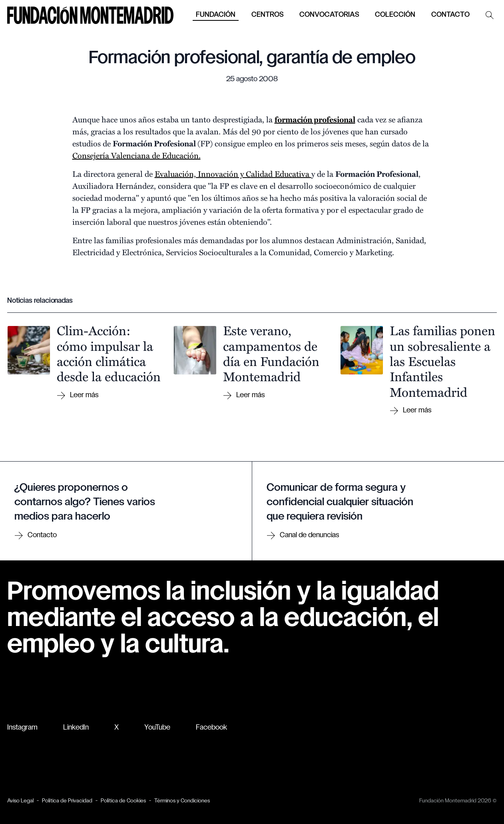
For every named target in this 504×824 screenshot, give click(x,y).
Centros (267, 15)
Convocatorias (329, 15)
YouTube (157, 728)
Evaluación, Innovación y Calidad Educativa (233, 173)
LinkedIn (76, 728)
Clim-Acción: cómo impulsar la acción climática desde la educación (109, 353)
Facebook (211, 728)
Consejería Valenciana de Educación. (136, 155)
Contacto (450, 15)
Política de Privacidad (67, 801)
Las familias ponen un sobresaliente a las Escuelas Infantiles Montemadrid (442, 361)
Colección (395, 15)
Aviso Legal (20, 801)
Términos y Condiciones (182, 801)
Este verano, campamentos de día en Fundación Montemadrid (271, 353)
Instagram (22, 728)
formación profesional (315, 119)
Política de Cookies (123, 801)
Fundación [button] (216, 15)
